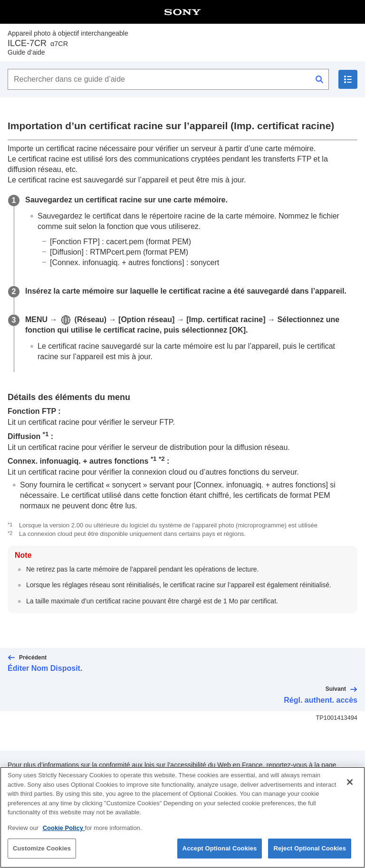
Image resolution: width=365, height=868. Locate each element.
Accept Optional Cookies (220, 848)
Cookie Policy (64, 828)
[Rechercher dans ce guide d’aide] (168, 79)
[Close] (350, 782)
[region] (182, 817)
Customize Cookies (42, 848)
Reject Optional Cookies (310, 848)
